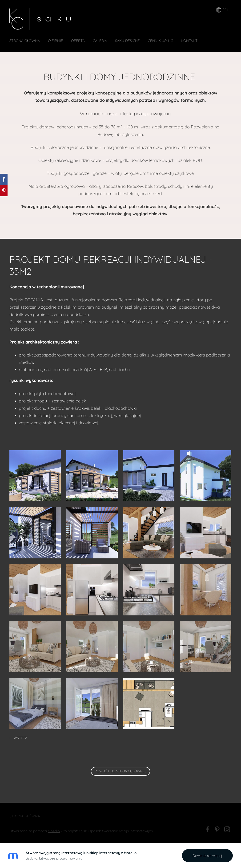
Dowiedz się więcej (207, 856)
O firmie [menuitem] (56, 41)
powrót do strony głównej (121, 771)
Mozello (54, 831)
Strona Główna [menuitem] (25, 41)
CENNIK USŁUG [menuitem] (160, 41)
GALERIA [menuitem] (100, 41)
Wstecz (20, 738)
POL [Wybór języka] (223, 10)
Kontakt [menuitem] (189, 41)
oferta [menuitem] (78, 41)
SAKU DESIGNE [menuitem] (127, 41)
